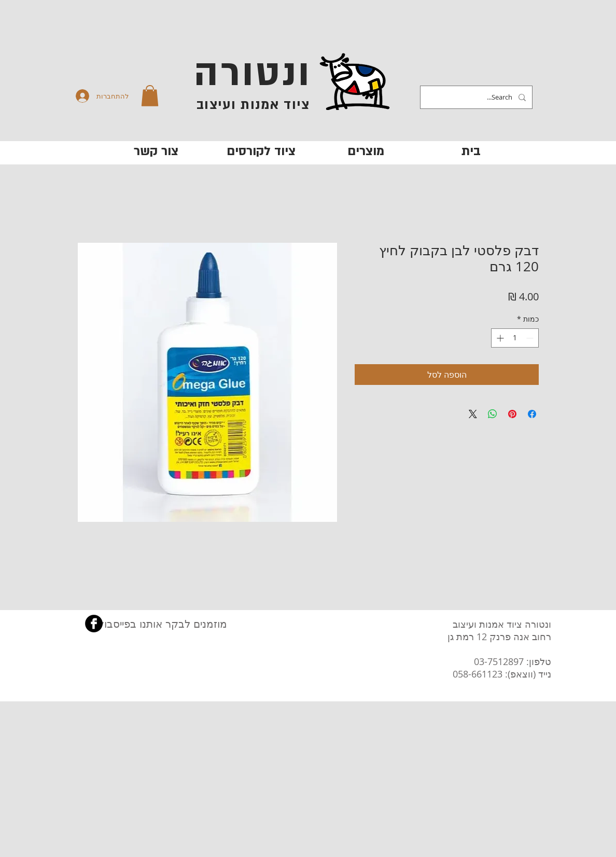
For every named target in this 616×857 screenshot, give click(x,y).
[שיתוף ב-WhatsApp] (493, 414)
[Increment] (499, 338)
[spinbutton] (515, 338)
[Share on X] (473, 414)
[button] (150, 96)
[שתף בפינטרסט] (512, 414)
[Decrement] (531, 338)
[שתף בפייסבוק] (532, 414)
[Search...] (477, 97)
